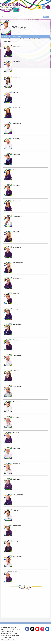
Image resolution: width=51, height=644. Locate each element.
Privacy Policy (6, 632)
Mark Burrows (17, 556)
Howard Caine (17, 216)
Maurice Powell (18, 464)
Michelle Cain (17, 371)
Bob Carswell (17, 386)
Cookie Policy (6, 637)
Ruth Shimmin (17, 324)
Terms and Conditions (9, 633)
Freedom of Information (10, 635)
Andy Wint (16, 92)
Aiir (14, 640)
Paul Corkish (17, 572)
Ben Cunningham (18, 495)
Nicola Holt (16, 201)
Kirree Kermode (18, 263)
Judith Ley (16, 309)
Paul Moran (16, 510)
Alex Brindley (17, 123)
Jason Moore (17, 402)
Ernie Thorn (17, 448)
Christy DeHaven (18, 108)
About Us (4, 630)
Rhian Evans (17, 170)
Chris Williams (17, 46)
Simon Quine (17, 278)
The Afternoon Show (19, 27)
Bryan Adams (7, 36)
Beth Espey (16, 77)
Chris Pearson (17, 355)
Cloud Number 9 (16, 36)
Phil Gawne (16, 340)
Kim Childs (16, 232)
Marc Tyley (16, 541)
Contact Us (14, 630)
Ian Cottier (16, 417)
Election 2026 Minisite (9, 628)
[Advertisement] (27, 602)
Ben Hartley (17, 62)
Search (46, 17)
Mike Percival (17, 525)
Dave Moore (17, 185)
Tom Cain (16, 293)
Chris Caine (16, 479)
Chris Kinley (17, 139)
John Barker (17, 433)
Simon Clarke (17, 247)
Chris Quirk (16, 154)
